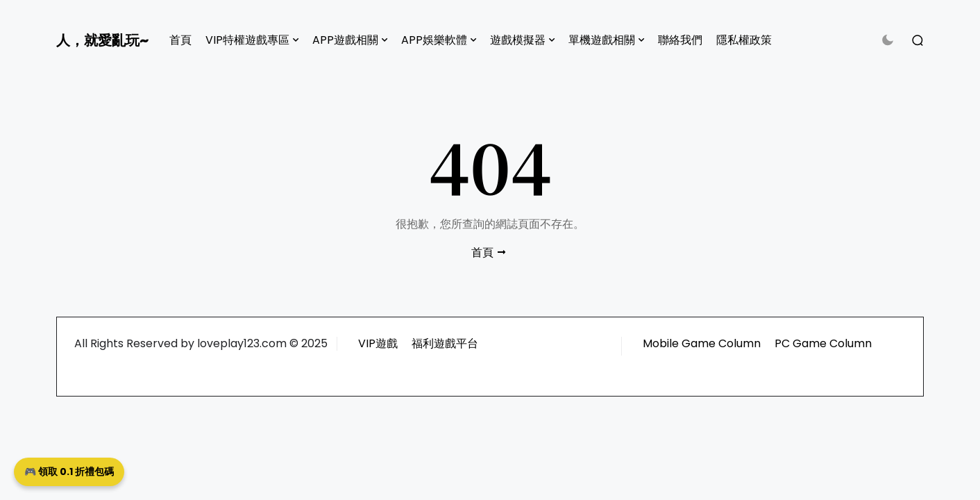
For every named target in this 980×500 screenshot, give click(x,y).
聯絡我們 (680, 40)
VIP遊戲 (378, 343)
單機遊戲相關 (602, 40)
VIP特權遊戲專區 (247, 40)
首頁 (180, 40)
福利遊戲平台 (445, 343)
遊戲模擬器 (518, 40)
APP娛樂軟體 (434, 40)
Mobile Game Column (702, 343)
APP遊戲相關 (345, 40)
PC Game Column (823, 343)
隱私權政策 (744, 40)
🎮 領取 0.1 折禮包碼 (69, 472)
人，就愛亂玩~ (102, 40)
